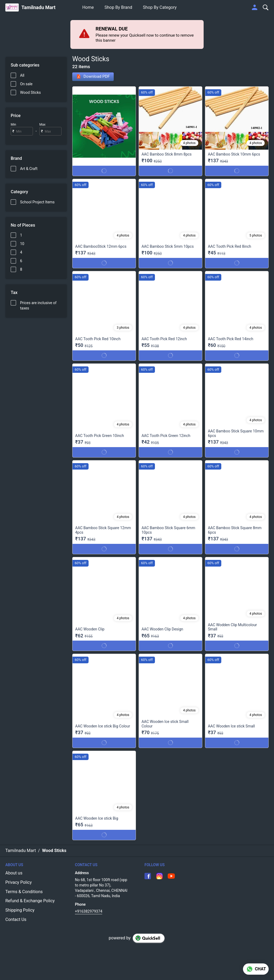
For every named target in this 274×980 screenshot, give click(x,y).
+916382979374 (89, 911)
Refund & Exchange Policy (30, 901)
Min (13, 125)
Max (42, 125)
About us (14, 873)
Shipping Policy (20, 910)
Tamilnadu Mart (39, 7)
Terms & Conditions (24, 892)
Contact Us (16, 919)
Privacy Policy (19, 882)
